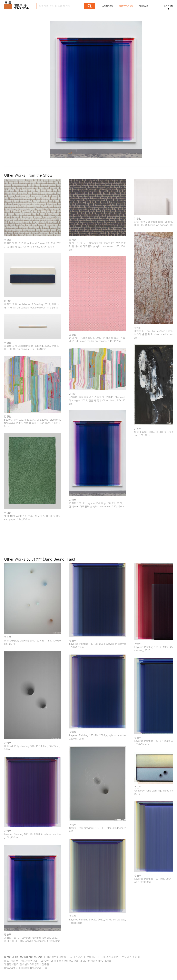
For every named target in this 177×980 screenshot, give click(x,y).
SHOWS (143, 6)
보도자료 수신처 (131, 957)
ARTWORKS (126, 6)
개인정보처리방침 (56, 957)
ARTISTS (108, 6)
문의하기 (91, 957)
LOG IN (168, 6)
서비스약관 (76, 957)
